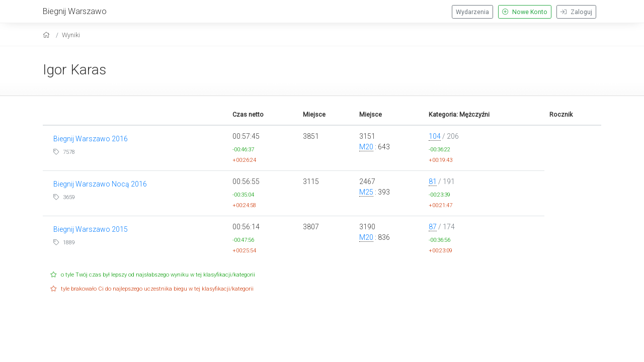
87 (433, 227)
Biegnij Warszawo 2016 (91, 139)
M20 (366, 147)
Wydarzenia (472, 12)
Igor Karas (74, 70)
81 (433, 182)
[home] (48, 35)
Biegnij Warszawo (75, 11)
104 (435, 136)
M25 (366, 192)
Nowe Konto (525, 12)
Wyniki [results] (71, 35)
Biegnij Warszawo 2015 (91, 229)
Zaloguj (576, 12)
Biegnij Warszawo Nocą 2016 (100, 184)
